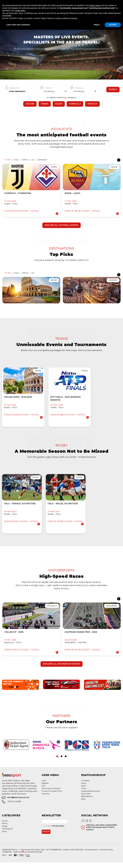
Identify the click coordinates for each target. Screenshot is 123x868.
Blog (83, 805)
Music (84, 789)
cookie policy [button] (20, 11)
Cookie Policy (56, 797)
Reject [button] (97, 25)
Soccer (30, 108)
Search (113, 93)
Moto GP (92, 108)
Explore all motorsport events (61, 669)
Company (85, 786)
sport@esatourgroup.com (18, 803)
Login (44, 786)
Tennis (45, 108)
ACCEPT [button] (113, 25)
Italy (16, 164)
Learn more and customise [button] (18, 25)
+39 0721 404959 (14, 807)
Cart (44, 792)
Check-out (79, 92)
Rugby (59, 108)
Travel (84, 794)
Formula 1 (75, 108)
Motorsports (7, 835)
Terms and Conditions (51, 794)
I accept (53, 832)
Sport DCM (86, 799)
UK (33, 164)
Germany (42, 164)
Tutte (8, 164)
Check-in (49, 92)
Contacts (46, 799)
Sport (84, 792)
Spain (25, 164)
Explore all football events (62, 229)
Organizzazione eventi (91, 797)
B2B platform (87, 802)
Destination (14, 92)
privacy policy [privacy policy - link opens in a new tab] (95, 5)
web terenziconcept (34, 858)
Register (45, 789)
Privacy (45, 797)
